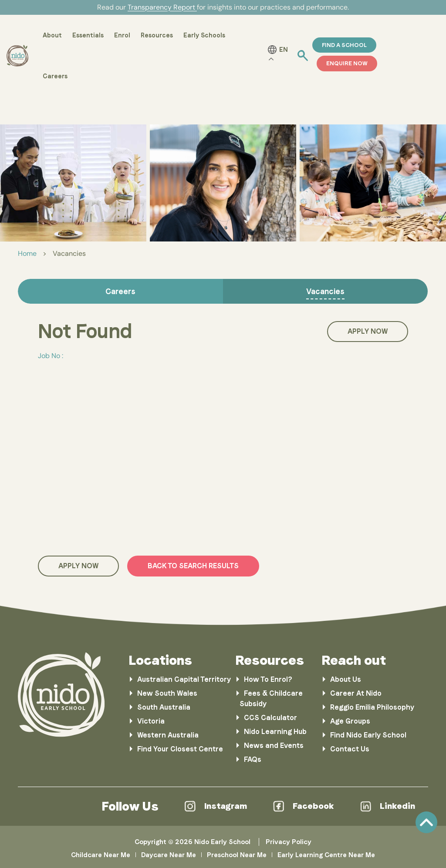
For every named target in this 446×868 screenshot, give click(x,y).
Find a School (344, 45)
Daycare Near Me (169, 855)
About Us (346, 679)
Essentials (88, 35)
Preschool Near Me (237, 855)
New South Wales (167, 693)
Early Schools (204, 35)
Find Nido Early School (368, 735)
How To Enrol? (268, 679)
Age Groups (350, 721)
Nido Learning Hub (275, 732)
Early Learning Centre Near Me (326, 855)
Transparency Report (162, 7)
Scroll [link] (426, 822)
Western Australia (168, 735)
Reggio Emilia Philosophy (372, 707)
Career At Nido (356, 693)
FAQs (253, 759)
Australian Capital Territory (184, 679)
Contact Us (350, 749)
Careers (55, 76)
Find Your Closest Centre (180, 749)
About (52, 35)
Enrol (122, 35)
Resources (157, 35)
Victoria (151, 721)
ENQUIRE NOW (347, 63)
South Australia (164, 707)
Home (27, 253)
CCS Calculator (270, 718)
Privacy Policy (289, 842)
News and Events (274, 746)
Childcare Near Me (101, 855)
